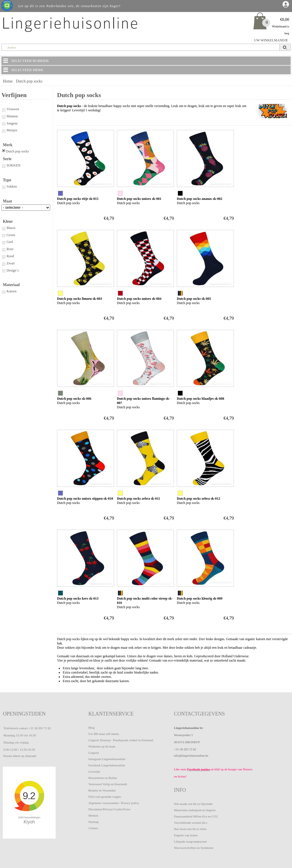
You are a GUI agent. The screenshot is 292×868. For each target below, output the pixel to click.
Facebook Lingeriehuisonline (107, 765)
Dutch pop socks (29, 81)
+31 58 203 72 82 (40, 728)
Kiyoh (29, 822)
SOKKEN (11, 165)
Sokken (9, 186)
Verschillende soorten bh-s (191, 823)
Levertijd (94, 771)
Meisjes (9, 130)
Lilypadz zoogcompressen (190, 841)
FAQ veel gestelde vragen (105, 797)
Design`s (10, 270)
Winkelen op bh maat (102, 746)
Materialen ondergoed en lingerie (195, 810)
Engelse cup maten (186, 835)
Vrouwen (10, 109)
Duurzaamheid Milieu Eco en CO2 (196, 816)
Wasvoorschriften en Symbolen (194, 848)
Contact (93, 828)
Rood (8, 256)
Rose (7, 249)
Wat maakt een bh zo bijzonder (193, 804)
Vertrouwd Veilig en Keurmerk (108, 784)
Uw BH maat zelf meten (104, 734)
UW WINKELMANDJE (271, 40)
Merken (93, 815)
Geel (7, 242)
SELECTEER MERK (23, 70)
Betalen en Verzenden (102, 790)
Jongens (10, 123)
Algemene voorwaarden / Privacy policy (114, 803)
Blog (91, 728)
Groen (8, 235)
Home (8, 81)
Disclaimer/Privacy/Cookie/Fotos (109, 809)
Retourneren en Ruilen (103, 778)
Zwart (8, 263)
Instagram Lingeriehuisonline (107, 759)
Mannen (10, 116)
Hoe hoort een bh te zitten (190, 829)
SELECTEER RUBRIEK (26, 61)
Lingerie (94, 753)
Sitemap (94, 822)
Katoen (9, 291)
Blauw (8, 228)
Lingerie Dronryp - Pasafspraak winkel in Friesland (121, 740)
